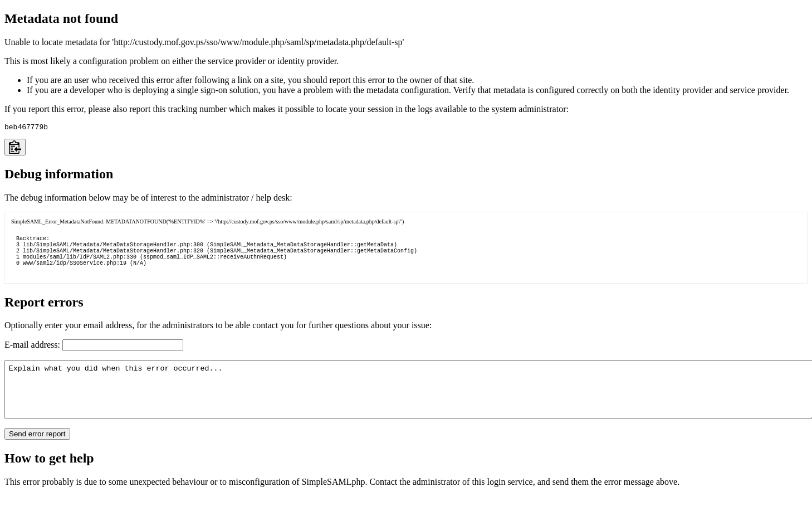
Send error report (37, 454)
